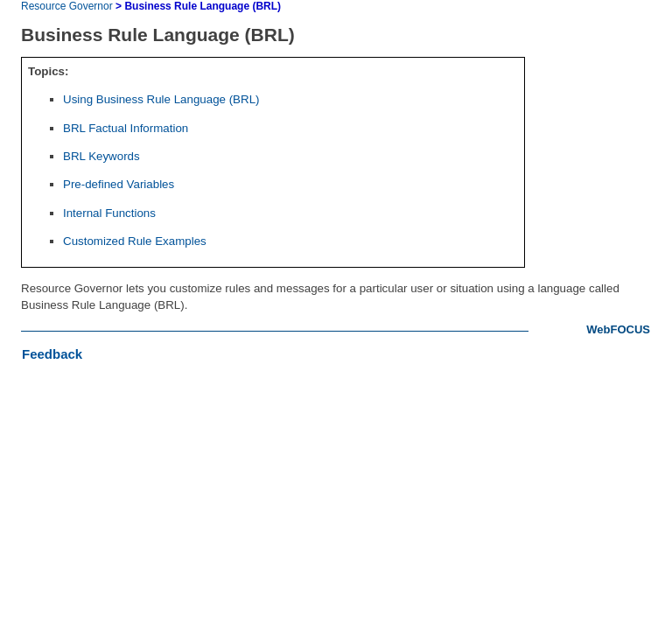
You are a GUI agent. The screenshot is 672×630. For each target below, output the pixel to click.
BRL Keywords (101, 156)
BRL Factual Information (126, 128)
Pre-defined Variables (119, 184)
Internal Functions (109, 213)
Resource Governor (67, 6)
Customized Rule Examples (135, 241)
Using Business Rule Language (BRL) (161, 99)
